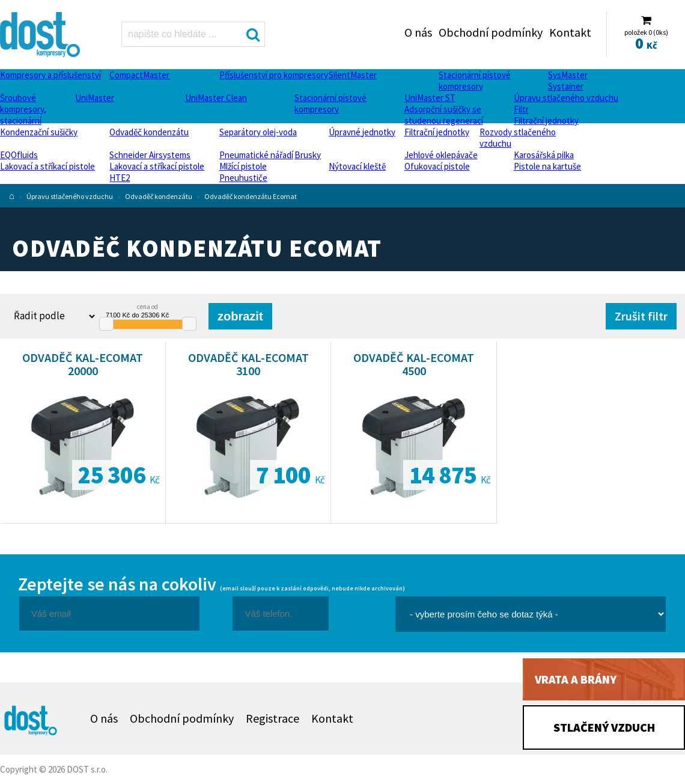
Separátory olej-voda (258, 132)
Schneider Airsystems (150, 155)
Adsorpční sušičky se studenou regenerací (444, 115)
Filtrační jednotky (546, 121)
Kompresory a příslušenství (50, 75)
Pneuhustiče (243, 178)
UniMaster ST (430, 98)
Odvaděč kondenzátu (149, 132)
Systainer (566, 86)
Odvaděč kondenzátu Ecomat (251, 196)
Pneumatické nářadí (256, 155)
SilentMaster (353, 75)
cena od (148, 307)
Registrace (272, 718)
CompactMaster (139, 75)
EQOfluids (19, 155)
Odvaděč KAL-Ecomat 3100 (248, 364)
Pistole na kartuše (547, 166)
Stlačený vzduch (604, 727)
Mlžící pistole (243, 166)
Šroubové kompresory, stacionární (23, 109)
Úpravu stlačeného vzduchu (566, 98)
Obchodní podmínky (491, 32)
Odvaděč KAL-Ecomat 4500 (414, 364)
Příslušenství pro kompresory (274, 75)
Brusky (308, 155)
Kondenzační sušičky (39, 132)
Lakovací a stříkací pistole (47, 166)
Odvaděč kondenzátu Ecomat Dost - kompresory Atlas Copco (43, 35)
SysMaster (568, 75)
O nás (418, 32)
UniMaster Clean (216, 98)
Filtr (521, 109)
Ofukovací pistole (437, 166)
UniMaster (95, 98)
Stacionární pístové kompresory (475, 81)
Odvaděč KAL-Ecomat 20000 (83, 364)
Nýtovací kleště (357, 166)
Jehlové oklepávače (441, 155)
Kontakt (570, 32)
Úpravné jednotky (362, 132)
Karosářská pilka (544, 155)
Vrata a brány (576, 679)
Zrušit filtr (641, 316)
